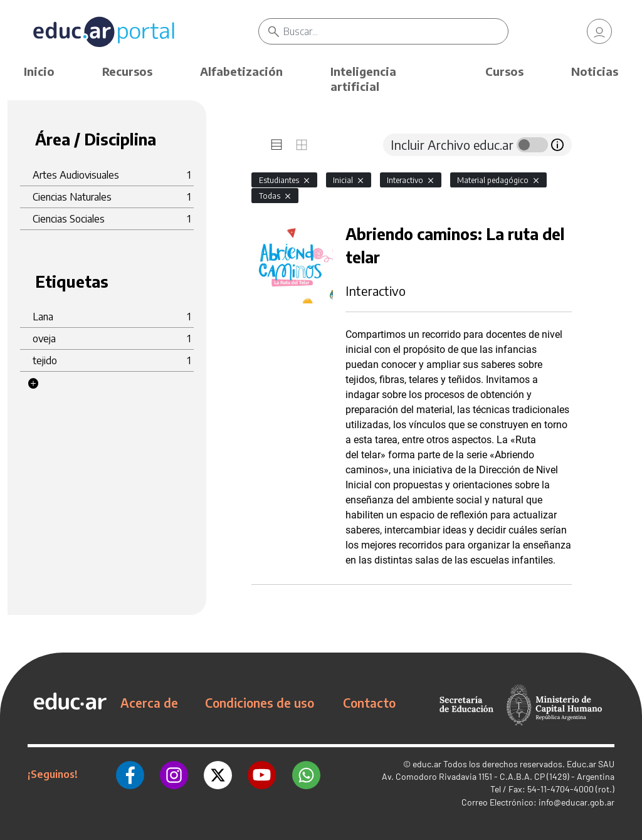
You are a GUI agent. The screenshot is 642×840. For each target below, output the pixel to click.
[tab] (276, 145)
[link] (599, 31)
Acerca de (149, 703)
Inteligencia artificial (363, 79)
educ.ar (427, 764)
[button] (33, 384)
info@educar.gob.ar (576, 802)
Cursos (504, 71)
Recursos (127, 71)
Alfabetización (241, 71)
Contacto (369, 703)
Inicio (39, 71)
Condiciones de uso (260, 703)
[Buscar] (396, 31)
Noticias (595, 71)
